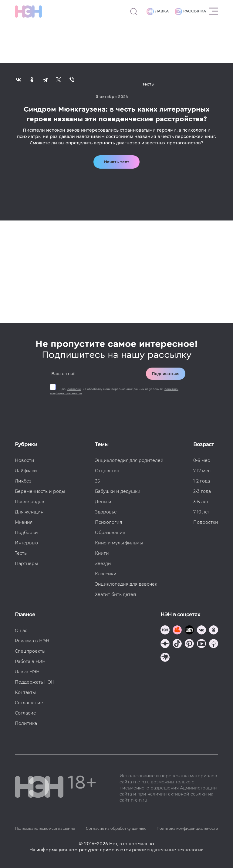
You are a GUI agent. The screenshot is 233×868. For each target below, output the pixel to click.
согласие (74, 389)
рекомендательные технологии (168, 850)
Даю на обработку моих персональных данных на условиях (114, 391)
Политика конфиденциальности (187, 828)
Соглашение (29, 703)
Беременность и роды (40, 491)
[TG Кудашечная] (177, 631)
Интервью (26, 543)
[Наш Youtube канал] (201, 644)
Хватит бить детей (116, 594)
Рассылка (190, 12)
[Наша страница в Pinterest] (189, 644)
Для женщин (29, 512)
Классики (106, 574)
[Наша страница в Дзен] (165, 644)
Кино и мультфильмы (119, 543)
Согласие (25, 713)
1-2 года (202, 481)
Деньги (103, 502)
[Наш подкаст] (165, 658)
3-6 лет (201, 502)
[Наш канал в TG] (165, 631)
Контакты (25, 692)
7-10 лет (202, 512)
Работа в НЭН (30, 661)
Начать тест (117, 162)
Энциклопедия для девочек (126, 584)
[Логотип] (28, 12)
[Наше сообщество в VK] (201, 631)
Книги (102, 553)
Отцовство (107, 471)
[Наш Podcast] (214, 644)
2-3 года (202, 491)
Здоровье (106, 512)
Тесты (21, 553)
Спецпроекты (30, 651)
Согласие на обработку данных (116, 828)
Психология (108, 522)
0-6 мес (202, 460)
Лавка (158, 12)
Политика (26, 723)
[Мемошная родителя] (189, 631)
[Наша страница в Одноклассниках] (214, 631)
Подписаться (166, 374)
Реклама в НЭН (32, 641)
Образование (110, 533)
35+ (99, 481)
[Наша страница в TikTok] (177, 644)
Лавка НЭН (27, 672)
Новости (25, 460)
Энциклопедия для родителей (129, 460)
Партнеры (26, 564)
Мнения (24, 522)
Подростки (206, 522)
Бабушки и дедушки (118, 491)
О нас (21, 631)
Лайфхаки (26, 471)
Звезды (103, 564)
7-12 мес (202, 471)
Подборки (26, 533)
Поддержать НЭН (35, 682)
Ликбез (23, 481)
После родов (30, 502)
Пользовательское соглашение (45, 828)
